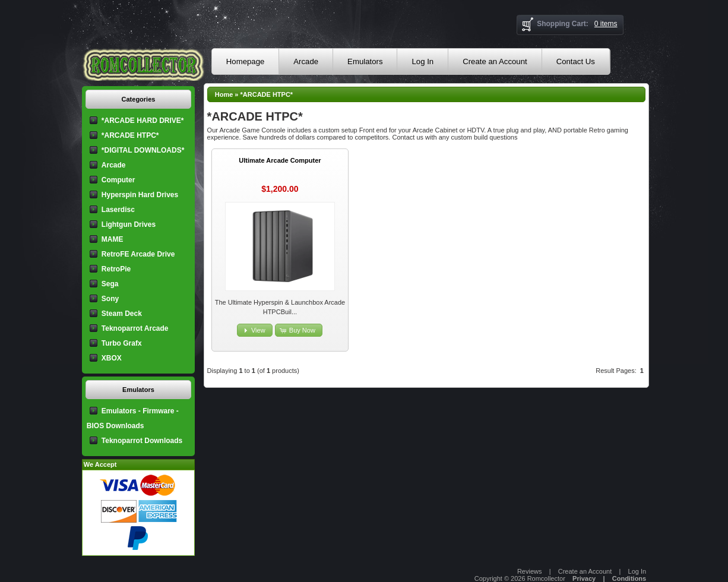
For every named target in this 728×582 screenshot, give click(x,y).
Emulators (365, 61)
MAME (113, 239)
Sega (110, 284)
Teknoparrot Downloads (142, 441)
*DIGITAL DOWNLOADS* (143, 150)
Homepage (246, 61)
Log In (422, 61)
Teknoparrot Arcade (135, 328)
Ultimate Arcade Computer (280, 160)
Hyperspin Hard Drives (140, 195)
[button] (255, 330)
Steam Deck (122, 314)
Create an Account (495, 61)
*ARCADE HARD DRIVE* (143, 121)
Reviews (530, 571)
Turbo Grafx (122, 343)
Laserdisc (118, 210)
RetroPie (116, 269)
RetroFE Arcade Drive (138, 254)
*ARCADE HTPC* (267, 94)
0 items (606, 24)
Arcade (306, 61)
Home (224, 94)
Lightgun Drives (129, 224)
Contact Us (576, 61)
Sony (110, 299)
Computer (118, 180)
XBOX (112, 358)
